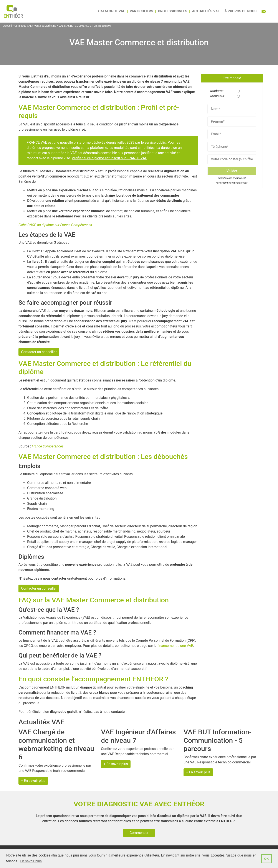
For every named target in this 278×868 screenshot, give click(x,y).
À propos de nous (240, 11)
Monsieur (216, 96)
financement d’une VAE (175, 646)
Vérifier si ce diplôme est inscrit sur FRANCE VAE (109, 158)
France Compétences (48, 446)
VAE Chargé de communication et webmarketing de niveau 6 (56, 744)
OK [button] (266, 859)
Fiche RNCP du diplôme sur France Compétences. (56, 225)
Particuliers (142, 11)
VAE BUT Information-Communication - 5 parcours (218, 740)
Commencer (139, 833)
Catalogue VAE (112, 11)
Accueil (7, 26)
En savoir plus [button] (31, 861)
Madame (216, 91)
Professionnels (173, 11)
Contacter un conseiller (39, 352)
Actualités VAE (206, 11)
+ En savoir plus (33, 781)
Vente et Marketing (45, 26)
